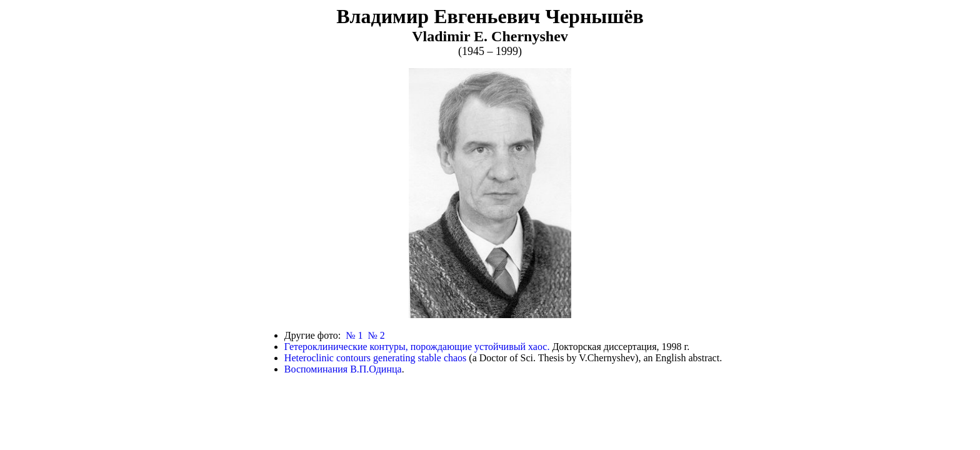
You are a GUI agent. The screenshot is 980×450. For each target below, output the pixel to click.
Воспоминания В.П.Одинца (343, 369)
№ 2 (376, 335)
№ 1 (354, 335)
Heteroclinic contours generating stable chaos (375, 358)
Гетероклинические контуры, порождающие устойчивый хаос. (417, 347)
